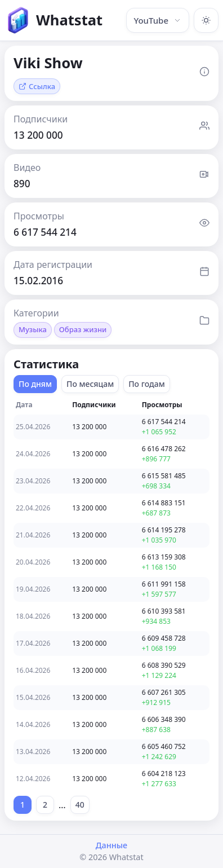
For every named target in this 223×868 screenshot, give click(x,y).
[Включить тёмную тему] (206, 20)
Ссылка (37, 86)
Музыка (33, 329)
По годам (147, 384)
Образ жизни (83, 329)
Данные (111, 845)
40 (80, 805)
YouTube (158, 20)
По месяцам (90, 384)
